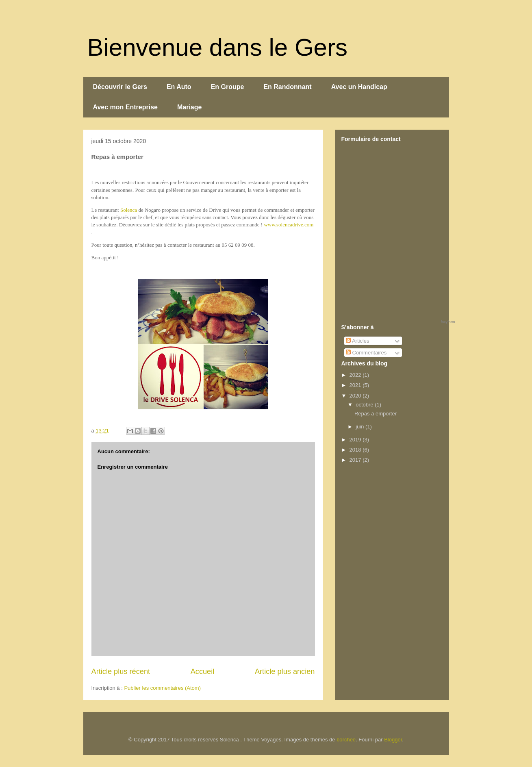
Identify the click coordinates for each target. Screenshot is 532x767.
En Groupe (228, 87)
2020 (356, 396)
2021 (356, 385)
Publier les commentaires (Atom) (162, 688)
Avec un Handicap (359, 87)
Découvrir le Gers (120, 87)
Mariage (189, 107)
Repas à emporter (376, 414)
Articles (358, 341)
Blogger (393, 740)
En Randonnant (287, 87)
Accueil (203, 671)
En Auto (179, 87)
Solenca (129, 210)
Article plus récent (121, 671)
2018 (356, 450)
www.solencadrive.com (289, 225)
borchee (346, 740)
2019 (356, 440)
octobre (365, 405)
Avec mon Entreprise (125, 107)
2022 (356, 375)
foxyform (448, 322)
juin (360, 427)
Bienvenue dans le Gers (217, 47)
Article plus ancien (285, 671)
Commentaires (366, 353)
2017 (356, 460)
